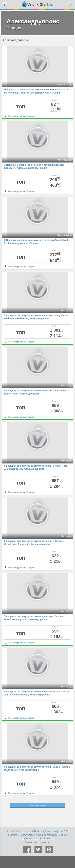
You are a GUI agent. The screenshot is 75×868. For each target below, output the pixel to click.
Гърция (30, 116)
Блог (22, 835)
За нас (10, 831)
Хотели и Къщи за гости (40, 835)
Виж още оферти (37, 805)
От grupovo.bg (64, 85)
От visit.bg (66, 310)
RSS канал (61, 835)
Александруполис (17, 116)
